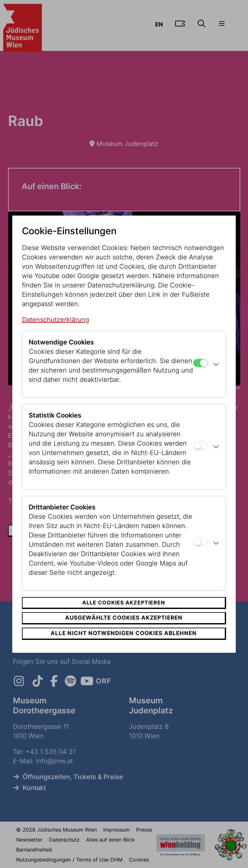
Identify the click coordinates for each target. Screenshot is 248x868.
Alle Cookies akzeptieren (124, 603)
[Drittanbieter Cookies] (200, 542)
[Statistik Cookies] (200, 445)
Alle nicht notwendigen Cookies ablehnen (124, 633)
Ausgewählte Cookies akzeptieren (124, 618)
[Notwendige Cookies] (200, 363)
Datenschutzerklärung (55, 320)
